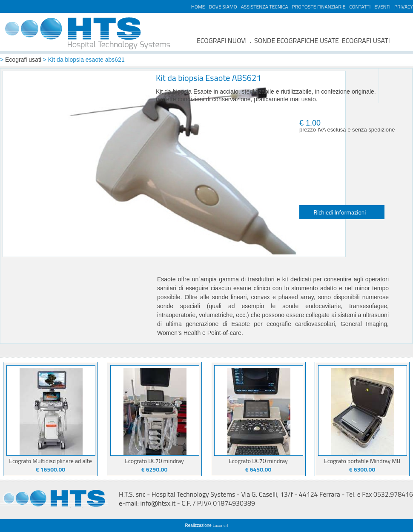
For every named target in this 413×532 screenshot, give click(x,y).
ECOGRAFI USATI (366, 40)
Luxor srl (221, 525)
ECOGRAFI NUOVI (222, 40)
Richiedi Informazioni (340, 212)
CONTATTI (360, 7)
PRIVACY (404, 7)
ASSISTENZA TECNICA (265, 7)
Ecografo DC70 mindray (154, 461)
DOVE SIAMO (223, 7)
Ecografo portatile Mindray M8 (362, 461)
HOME (198, 7)
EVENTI (382, 7)
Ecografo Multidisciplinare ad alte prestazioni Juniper (50, 464)
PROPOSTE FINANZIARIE (319, 7)
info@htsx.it (158, 503)
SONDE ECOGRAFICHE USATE (297, 40)
